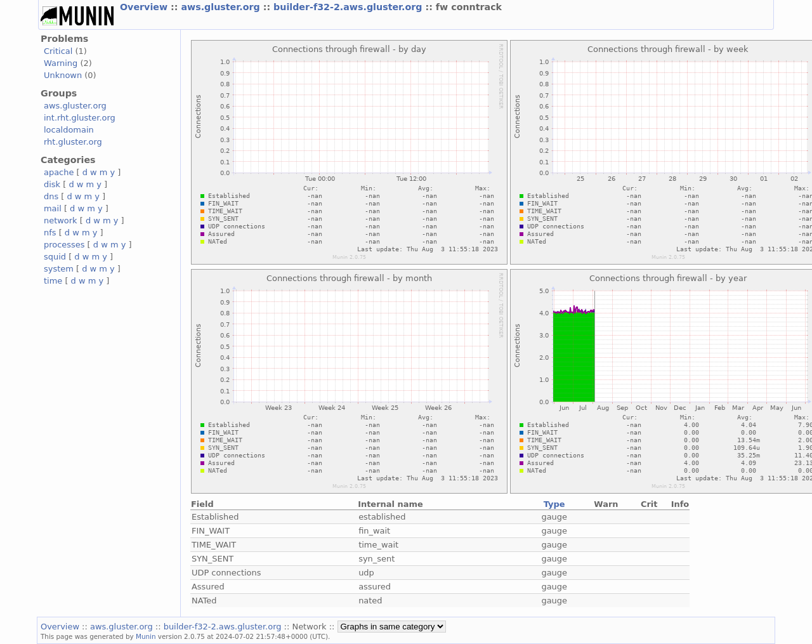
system (59, 269)
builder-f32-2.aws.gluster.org (349, 7)
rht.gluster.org (73, 142)
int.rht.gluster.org (80, 118)
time (53, 281)
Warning (61, 63)
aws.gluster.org (222, 7)
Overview (145, 7)
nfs (50, 233)
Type (554, 504)
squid (55, 257)
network (61, 220)
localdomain (69, 130)
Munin (146, 636)
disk (52, 184)
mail (53, 208)
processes (64, 245)
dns (51, 196)
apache (59, 172)
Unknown (63, 75)
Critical (58, 51)
